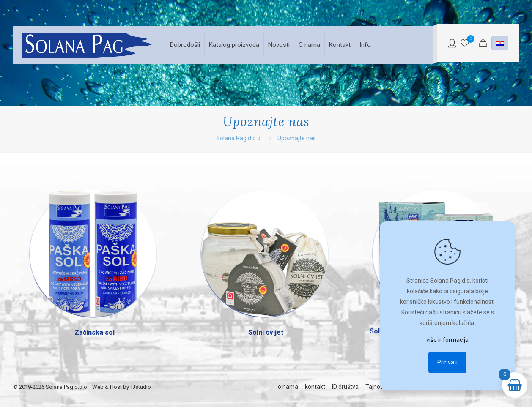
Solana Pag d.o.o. (239, 138)
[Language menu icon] (500, 43)
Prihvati (447, 362)
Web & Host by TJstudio (122, 387)
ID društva (345, 387)
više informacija (447, 340)
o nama (288, 387)
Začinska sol (95, 333)
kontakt (315, 387)
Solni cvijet (266, 333)
